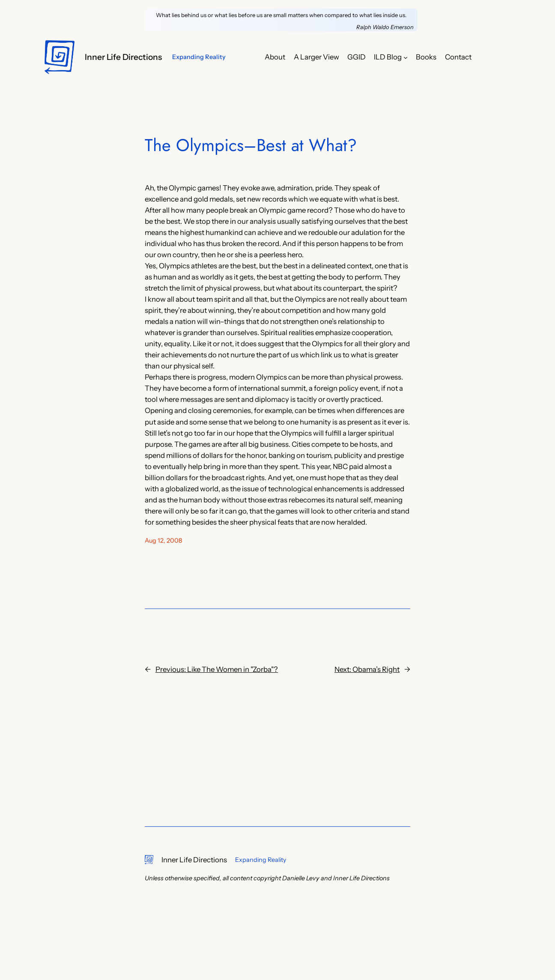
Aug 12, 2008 (163, 540)
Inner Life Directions (123, 57)
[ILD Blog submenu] (406, 57)
